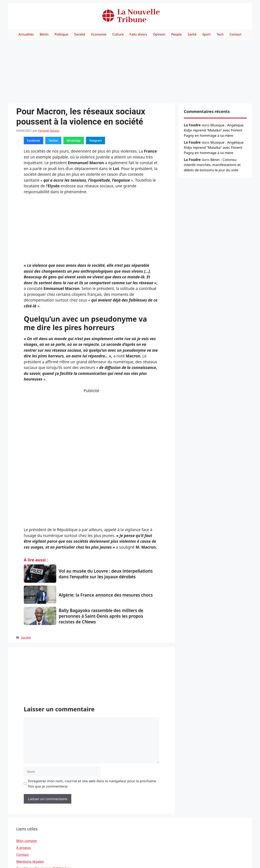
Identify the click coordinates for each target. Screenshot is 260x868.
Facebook (34, 141)
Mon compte (27, 841)
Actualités (26, 34)
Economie (99, 34)
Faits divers (138, 34)
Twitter (53, 141)
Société (80, 34)
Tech (220, 34)
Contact (236, 34)
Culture (118, 34)
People (177, 34)
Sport (206, 34)
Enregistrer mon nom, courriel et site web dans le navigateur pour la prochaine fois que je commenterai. (92, 784)
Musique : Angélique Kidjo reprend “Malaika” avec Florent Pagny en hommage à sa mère (214, 130)
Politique (61, 34)
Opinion (159, 34)
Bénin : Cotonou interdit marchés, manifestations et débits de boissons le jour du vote (212, 165)
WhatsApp (74, 141)
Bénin (44, 34)
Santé (192, 34)
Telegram (95, 141)
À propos (24, 848)
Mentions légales (30, 861)
